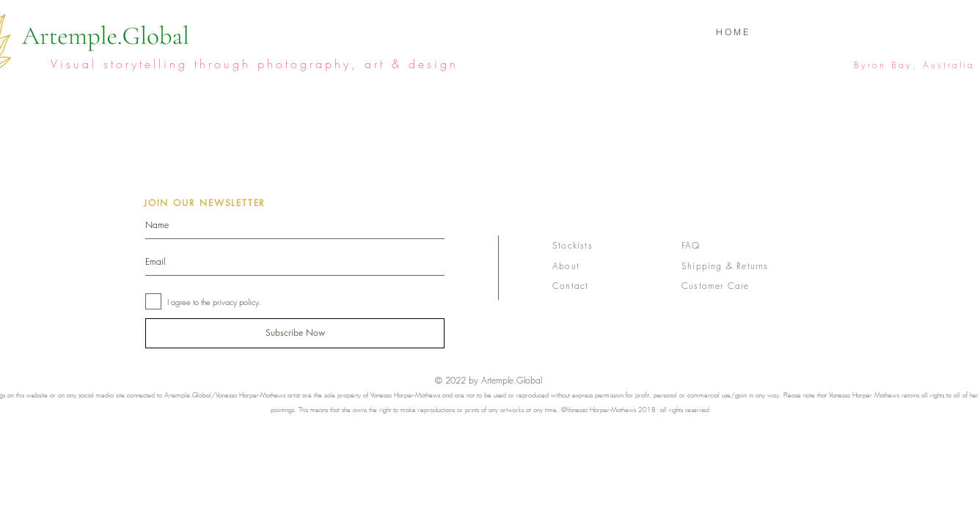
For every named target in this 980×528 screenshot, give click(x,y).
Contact (570, 286)
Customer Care (716, 286)
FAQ (691, 245)
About (566, 266)
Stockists (573, 245)
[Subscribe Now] (295, 333)
